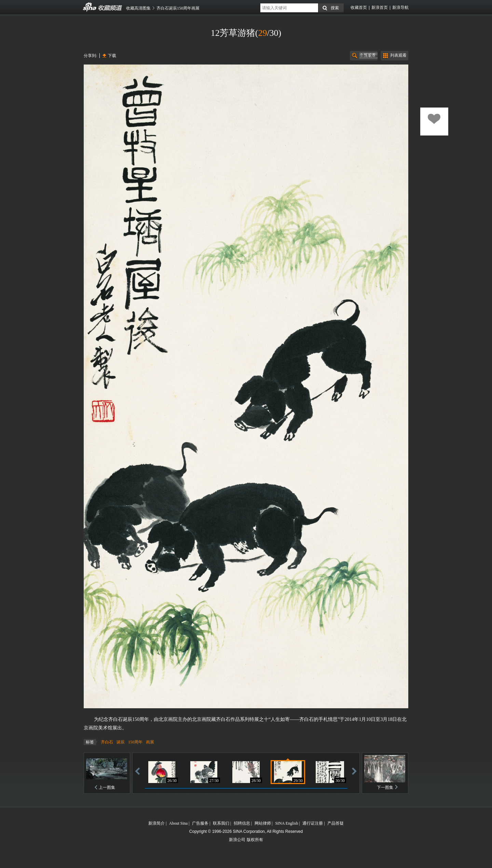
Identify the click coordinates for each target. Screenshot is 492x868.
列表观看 (398, 55)
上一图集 (107, 787)
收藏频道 (90, 7)
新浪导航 (400, 8)
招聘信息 (242, 823)
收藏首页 (359, 8)
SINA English (286, 823)
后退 (137, 771)
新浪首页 (380, 8)
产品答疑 (336, 823)
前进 (354, 771)
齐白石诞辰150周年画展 (178, 8)
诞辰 (121, 742)
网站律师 (263, 823)
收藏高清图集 (138, 8)
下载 (112, 56)
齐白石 (107, 742)
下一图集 (385, 787)
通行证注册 (313, 823)
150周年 (135, 742)
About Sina (178, 823)
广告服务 (200, 823)
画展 (150, 742)
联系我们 (221, 823)
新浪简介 (156, 823)
